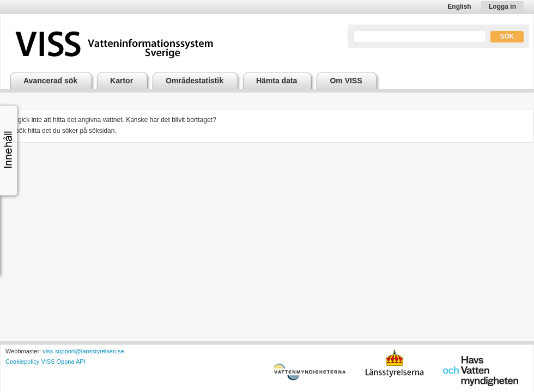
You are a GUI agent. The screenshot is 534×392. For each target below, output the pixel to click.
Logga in (502, 7)
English (459, 7)
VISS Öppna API (63, 362)
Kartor (122, 81)
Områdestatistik (195, 81)
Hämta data (277, 81)
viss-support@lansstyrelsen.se (83, 351)
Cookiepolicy (22, 362)
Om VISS (346, 81)
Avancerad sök (50, 81)
